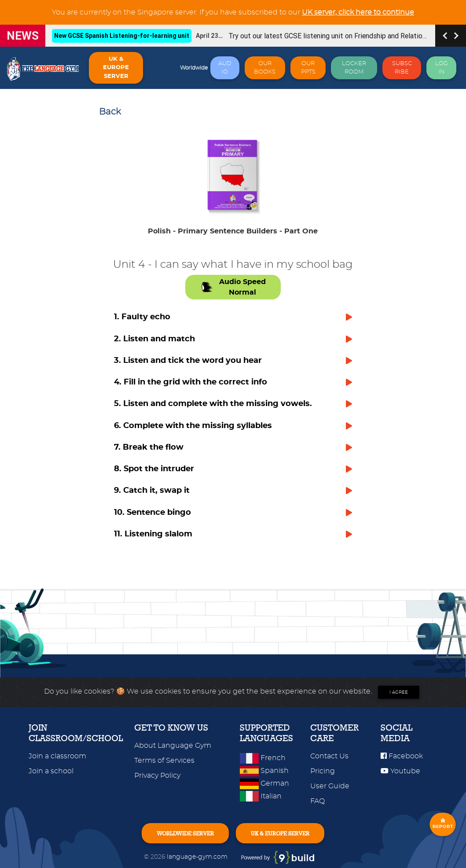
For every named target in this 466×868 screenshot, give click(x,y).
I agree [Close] (399, 692)
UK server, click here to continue (358, 12)
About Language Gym (173, 746)
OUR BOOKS (265, 68)
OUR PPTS (308, 68)
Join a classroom (57, 756)
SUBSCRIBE (402, 68)
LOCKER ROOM (354, 68)
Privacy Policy (157, 776)
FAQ (317, 801)
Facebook (402, 756)
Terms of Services (164, 761)
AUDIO (225, 68)
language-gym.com (198, 857)
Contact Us (329, 756)
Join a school (51, 771)
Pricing (323, 771)
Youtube (400, 771)
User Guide (330, 786)
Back (110, 112)
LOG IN (442, 68)
